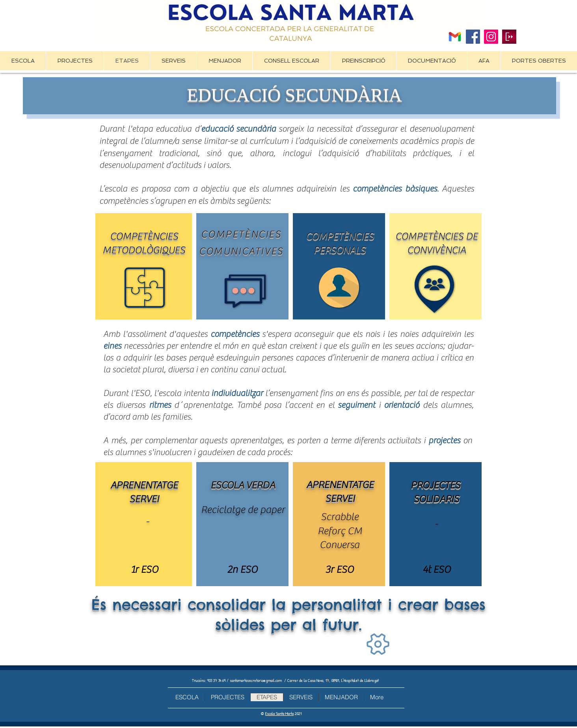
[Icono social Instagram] (491, 37)
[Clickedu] (509, 37)
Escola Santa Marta (279, 713)
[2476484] (455, 37)
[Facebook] (473, 37)
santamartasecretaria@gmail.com (256, 680)
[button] (75, 61)
